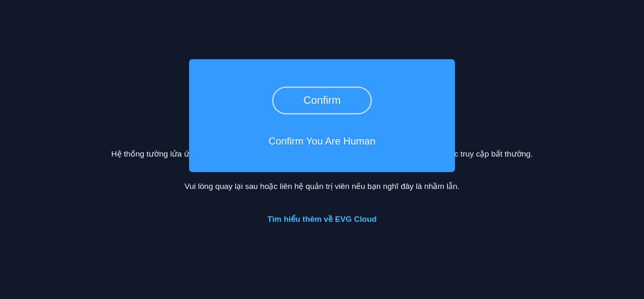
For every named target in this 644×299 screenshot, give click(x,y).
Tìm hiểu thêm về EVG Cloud (322, 219)
